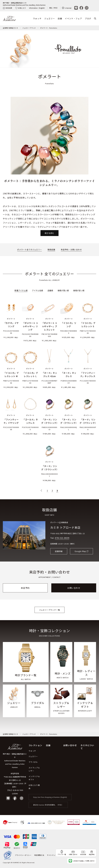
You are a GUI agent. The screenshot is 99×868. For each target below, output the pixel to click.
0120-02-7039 (18, 790)
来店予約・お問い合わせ (71, 250)
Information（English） (37, 8)
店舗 (60, 18)
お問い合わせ (74, 588)
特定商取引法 (39, 855)
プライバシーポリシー (23, 855)
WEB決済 (7, 8)
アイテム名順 (37, 290)
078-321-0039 (62, 538)
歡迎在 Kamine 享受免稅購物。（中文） (48, 805)
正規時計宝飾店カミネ (10, 28)
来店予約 (25, 588)
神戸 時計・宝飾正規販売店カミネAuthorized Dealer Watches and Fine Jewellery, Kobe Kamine (24, 4)
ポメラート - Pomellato (49, 28)
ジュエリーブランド (29, 28)
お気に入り (21, 8)
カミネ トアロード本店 (65, 527)
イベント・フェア (73, 18)
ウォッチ (37, 18)
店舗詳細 (59, 551)
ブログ (88, 18)
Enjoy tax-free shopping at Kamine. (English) (50, 797)
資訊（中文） (54, 8)
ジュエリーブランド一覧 (50, 610)
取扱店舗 (51, 250)
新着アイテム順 (21, 290)
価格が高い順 (63, 290)
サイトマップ (52, 855)
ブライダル (33, 762)
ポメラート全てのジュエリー (29, 250)
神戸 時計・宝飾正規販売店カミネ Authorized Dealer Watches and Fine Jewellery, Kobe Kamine (15, 761)
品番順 (50, 290)
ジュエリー (50, 18)
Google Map (80, 551)
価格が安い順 (79, 290)
